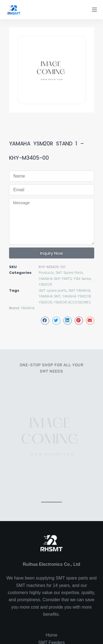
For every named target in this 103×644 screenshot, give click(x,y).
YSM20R (45, 284)
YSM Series (82, 279)
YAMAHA (28, 308)
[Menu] (94, 10)
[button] (45, 321)
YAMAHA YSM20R (76, 296)
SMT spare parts (53, 290)
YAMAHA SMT (50, 296)
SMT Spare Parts (69, 273)
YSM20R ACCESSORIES (72, 302)
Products (46, 273)
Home (51, 635)
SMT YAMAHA (79, 290)
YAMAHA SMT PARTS (55, 279)
